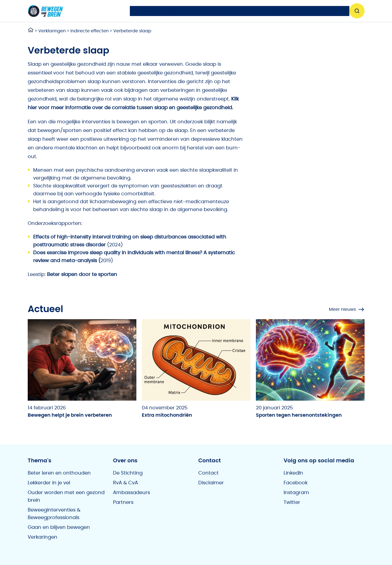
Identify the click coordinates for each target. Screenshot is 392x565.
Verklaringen (52, 31)
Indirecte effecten (90, 31)
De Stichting (128, 473)
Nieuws (143, 11)
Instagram (296, 493)
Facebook (296, 483)
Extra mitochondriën (167, 415)
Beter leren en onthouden (59, 473)
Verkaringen (43, 537)
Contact (208, 473)
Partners (123, 503)
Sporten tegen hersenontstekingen (299, 415)
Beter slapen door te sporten (82, 275)
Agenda (177, 11)
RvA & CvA (126, 483)
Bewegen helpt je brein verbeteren (70, 415)
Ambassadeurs (131, 493)
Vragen (247, 11)
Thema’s (212, 11)
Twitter (292, 503)
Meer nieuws (347, 309)
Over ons (322, 11)
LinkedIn (293, 473)
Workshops (284, 11)
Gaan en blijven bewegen (59, 528)
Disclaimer (211, 483)
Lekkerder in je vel (49, 483)
